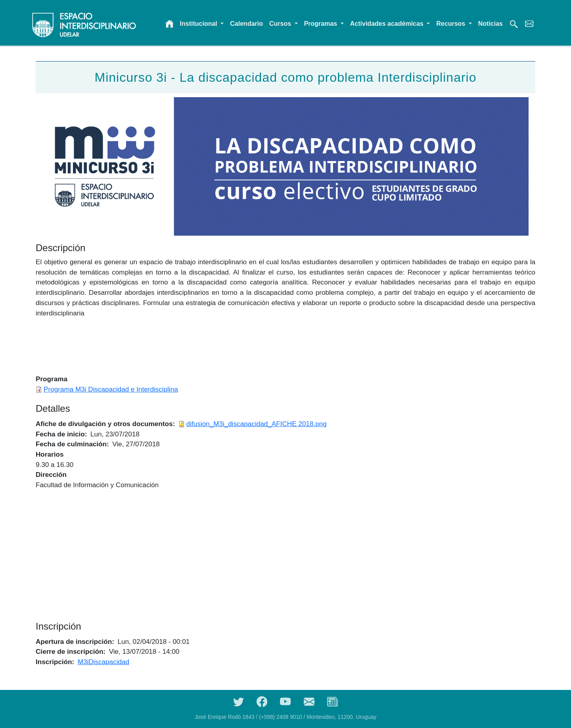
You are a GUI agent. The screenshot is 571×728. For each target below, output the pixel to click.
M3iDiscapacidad (103, 662)
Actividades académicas (388, 24)
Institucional (200, 24)
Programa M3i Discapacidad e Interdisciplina (111, 389)
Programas (322, 24)
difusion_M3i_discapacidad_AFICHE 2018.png (257, 424)
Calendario (246, 24)
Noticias (491, 24)
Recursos (451, 24)
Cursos (281, 24)
